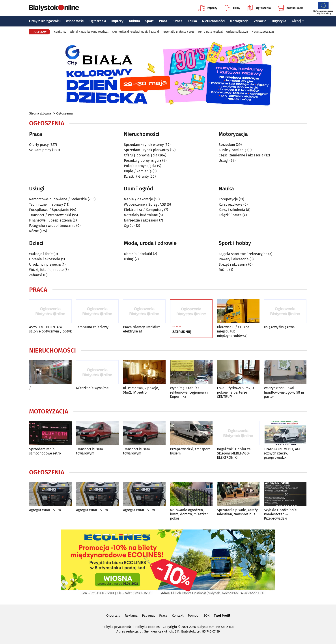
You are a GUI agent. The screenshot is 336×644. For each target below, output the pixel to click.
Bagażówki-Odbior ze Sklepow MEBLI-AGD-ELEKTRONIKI (234, 453)
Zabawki (36, 275)
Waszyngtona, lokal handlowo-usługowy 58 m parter (284, 392)
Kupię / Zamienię (138, 171)
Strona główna (40, 113)
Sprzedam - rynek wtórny (144, 145)
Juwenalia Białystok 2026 (178, 32)
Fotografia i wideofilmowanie (52, 226)
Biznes (177, 21)
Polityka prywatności (117, 627)
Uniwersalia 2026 (237, 32)
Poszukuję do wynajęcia (143, 161)
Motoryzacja (239, 21)
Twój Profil (222, 616)
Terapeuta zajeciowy (92, 327)
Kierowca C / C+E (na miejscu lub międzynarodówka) (233, 331)
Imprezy (208, 8)
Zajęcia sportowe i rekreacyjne (243, 254)
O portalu (113, 616)
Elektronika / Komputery (144, 210)
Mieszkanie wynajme (92, 388)
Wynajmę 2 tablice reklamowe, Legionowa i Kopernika (189, 392)
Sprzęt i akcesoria (233, 264)
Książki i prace (230, 215)
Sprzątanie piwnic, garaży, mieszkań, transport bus (238, 512)
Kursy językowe (231, 204)
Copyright (170, 627)
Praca (163, 21)
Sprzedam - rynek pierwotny (147, 150)
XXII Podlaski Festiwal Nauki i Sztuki (135, 32)
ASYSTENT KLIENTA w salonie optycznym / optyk (50, 329)
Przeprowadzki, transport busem (190, 451)
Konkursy (60, 32)
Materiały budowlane (141, 215)
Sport (149, 21)
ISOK (206, 616)
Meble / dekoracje (138, 199)
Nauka (192, 21)
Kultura (134, 21)
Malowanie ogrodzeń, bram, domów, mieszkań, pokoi (190, 514)
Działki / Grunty (136, 176)
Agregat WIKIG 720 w (45, 510)
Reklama (131, 616)
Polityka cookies (147, 627)
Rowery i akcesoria (234, 259)
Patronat (148, 616)
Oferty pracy (39, 145)
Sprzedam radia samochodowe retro (45, 451)
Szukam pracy (40, 150)
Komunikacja (291, 8)
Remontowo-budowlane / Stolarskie (58, 199)
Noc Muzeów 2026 (263, 32)
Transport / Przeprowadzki (50, 215)
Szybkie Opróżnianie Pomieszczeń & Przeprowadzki (280, 514)
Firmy (232, 8)
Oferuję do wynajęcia (141, 155)
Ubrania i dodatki (138, 254)
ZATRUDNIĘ (182, 332)
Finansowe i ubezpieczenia (50, 220)
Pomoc (193, 616)
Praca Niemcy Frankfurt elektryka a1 (141, 329)
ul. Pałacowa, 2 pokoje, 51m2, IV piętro (141, 390)
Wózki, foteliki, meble (46, 270)
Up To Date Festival (210, 32)
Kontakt (178, 616)
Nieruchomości (213, 21)
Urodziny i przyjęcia (45, 264)
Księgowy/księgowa (279, 327)
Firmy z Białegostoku (45, 21)
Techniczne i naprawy (46, 204)
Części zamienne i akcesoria (241, 155)
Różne (34, 231)
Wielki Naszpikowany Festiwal (89, 32)
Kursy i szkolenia (232, 210)
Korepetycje (228, 199)
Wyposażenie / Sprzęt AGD (145, 204)
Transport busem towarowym (90, 451)
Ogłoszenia (259, 8)
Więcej (298, 21)
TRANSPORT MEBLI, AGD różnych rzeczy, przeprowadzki (283, 453)
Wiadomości (75, 21)
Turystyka (279, 21)
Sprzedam (227, 145)
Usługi (224, 161)
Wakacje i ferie (41, 254)
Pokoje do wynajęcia (140, 166)
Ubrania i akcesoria (45, 259)
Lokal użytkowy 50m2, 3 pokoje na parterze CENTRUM (235, 392)
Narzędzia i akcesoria (141, 220)
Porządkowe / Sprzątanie (49, 210)
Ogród (129, 226)
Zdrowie (260, 21)
